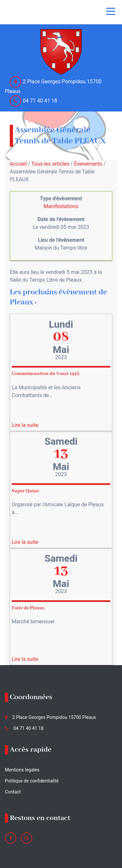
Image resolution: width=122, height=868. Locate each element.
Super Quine (25, 491)
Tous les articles (50, 164)
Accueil (18, 164)
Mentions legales (22, 770)
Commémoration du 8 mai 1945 (46, 374)
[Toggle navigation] (111, 11)
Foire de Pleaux (28, 608)
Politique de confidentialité (32, 781)
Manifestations (61, 206)
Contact (13, 792)
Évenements (88, 164)
